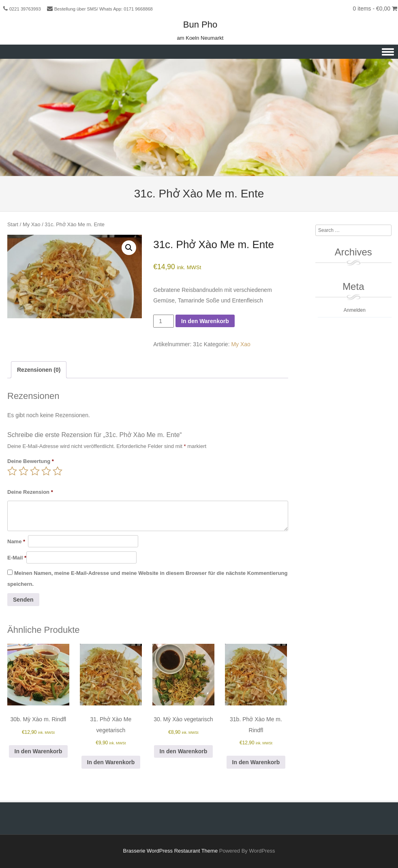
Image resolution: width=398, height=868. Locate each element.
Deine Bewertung (31, 461)
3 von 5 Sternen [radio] (35, 471)
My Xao (32, 224)
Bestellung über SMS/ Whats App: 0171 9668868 (104, 9)
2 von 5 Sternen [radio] (24, 471)
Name (16, 541)
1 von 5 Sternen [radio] (12, 471)
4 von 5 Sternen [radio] (46, 471)
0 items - (375, 9)
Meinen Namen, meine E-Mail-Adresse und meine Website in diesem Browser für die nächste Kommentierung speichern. (147, 579)
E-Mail (17, 558)
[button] (129, 248)
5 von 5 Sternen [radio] (58, 471)
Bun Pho (200, 25)
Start (13, 224)
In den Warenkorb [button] (39, 751)
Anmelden (355, 310)
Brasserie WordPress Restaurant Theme (171, 851)
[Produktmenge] (164, 321)
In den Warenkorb (205, 321)
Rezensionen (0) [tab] (39, 370)
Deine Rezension (30, 492)
